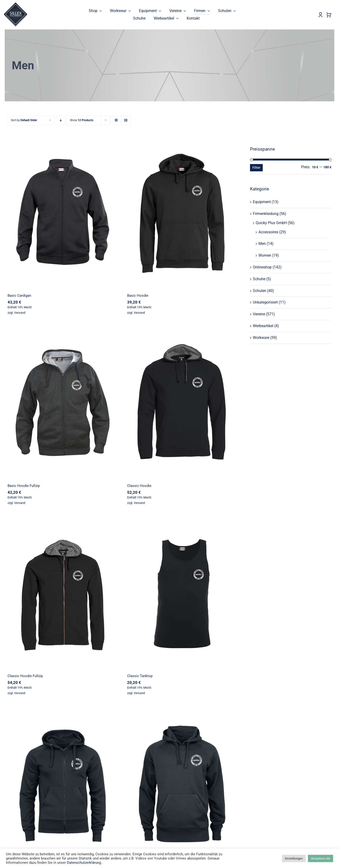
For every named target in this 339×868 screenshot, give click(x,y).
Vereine (259, 314)
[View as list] (126, 121)
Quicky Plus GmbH (271, 223)
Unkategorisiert (265, 302)
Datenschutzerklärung (84, 863)
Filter (256, 168)
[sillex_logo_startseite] (16, 4)
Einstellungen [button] (294, 858)
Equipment (262, 202)
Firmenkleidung (266, 214)
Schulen (260, 291)
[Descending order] (61, 121)
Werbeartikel (263, 326)
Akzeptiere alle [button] (321, 858)
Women (265, 256)
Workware (261, 338)
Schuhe (259, 279)
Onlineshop (262, 267)
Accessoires (268, 232)
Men (262, 244)
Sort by (24, 120)
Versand (20, 313)
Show (82, 120)
